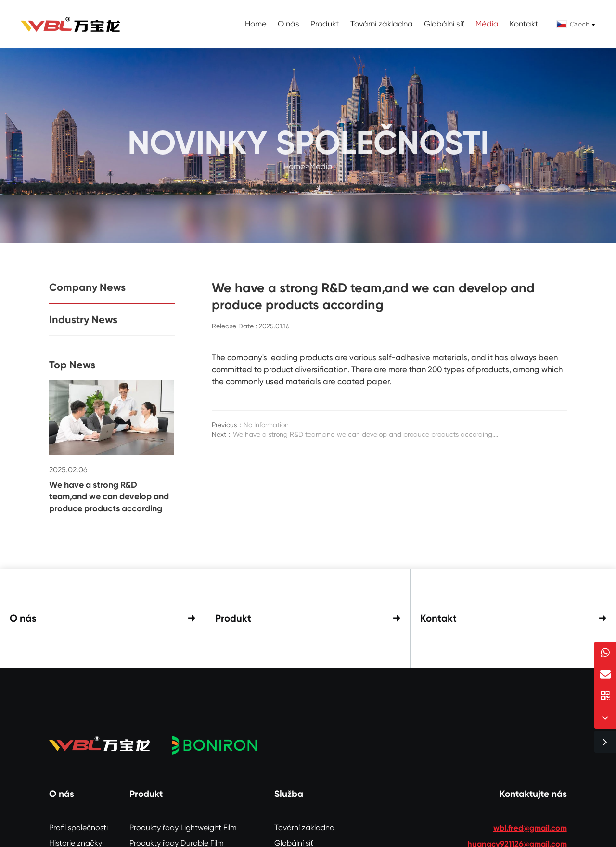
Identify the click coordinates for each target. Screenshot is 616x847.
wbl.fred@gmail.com (530, 824)
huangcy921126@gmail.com (517, 840)
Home (256, 24)
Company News (87, 287)
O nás (289, 24)
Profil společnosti (78, 824)
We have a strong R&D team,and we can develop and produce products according (109, 497)
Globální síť (444, 24)
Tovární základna (382, 24)
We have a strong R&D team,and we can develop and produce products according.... (366, 434)
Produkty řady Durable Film (177, 839)
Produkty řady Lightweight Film (183, 824)
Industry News (83, 319)
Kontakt (524, 24)
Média (487, 24)
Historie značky (76, 839)
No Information (266, 425)
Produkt (325, 24)
